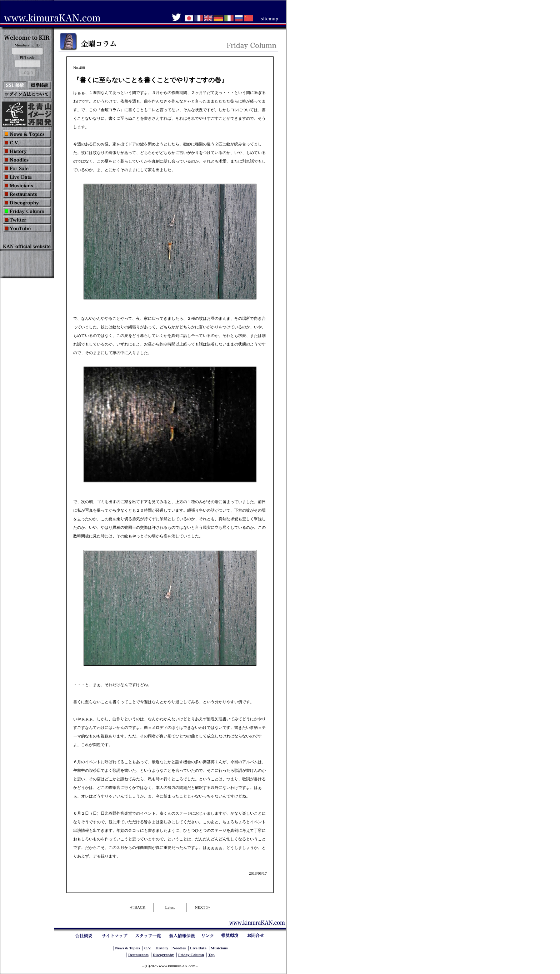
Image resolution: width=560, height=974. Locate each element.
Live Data (198, 948)
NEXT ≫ (203, 907)
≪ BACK (137, 907)
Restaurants (138, 955)
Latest (170, 907)
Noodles (179, 948)
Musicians (219, 948)
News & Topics (127, 948)
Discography (163, 955)
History (162, 948)
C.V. (148, 948)
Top (211, 955)
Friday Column (191, 955)
